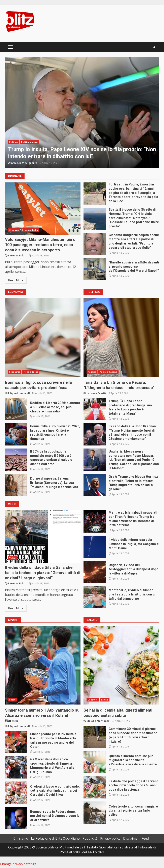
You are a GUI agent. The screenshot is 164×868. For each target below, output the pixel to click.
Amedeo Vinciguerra (24, 163)
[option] (82, 112)
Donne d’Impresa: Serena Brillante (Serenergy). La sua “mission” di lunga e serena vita (16, 485)
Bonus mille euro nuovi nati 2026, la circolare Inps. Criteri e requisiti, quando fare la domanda (16, 434)
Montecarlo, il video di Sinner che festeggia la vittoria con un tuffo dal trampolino (95, 597)
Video (12, 558)
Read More (16, 280)
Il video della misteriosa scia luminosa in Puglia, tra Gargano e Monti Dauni (95, 547)
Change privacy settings (18, 864)
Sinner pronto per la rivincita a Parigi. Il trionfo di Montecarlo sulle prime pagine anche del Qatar (16, 742)
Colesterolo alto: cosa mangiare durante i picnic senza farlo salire (95, 813)
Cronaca (14, 230)
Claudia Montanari (98, 721)
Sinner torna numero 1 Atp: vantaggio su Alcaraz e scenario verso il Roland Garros (43, 665)
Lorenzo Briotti (18, 256)
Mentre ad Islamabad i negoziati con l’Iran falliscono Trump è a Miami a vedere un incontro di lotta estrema (95, 521)
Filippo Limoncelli (19, 393)
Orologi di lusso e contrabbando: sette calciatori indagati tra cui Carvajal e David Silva (16, 793)
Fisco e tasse (31, 372)
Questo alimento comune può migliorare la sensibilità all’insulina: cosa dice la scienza (95, 762)
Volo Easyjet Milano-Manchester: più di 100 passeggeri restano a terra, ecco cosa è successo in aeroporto (43, 209)
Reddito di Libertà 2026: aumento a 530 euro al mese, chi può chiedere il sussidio (16, 409)
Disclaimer (131, 838)
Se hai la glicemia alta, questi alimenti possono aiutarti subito (121, 665)
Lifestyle (93, 700)
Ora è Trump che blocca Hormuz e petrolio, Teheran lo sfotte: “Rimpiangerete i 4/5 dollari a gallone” (95, 485)
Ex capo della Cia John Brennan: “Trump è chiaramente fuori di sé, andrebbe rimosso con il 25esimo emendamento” (95, 434)
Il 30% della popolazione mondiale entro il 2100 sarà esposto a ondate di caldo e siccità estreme (16, 460)
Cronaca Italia (30, 230)
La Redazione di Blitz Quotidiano (55, 838)
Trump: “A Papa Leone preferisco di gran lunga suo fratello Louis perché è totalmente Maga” (95, 409)
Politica (13, 142)
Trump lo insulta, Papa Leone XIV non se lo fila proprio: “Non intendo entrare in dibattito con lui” (82, 112)
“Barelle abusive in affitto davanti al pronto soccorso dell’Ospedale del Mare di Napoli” (95, 269)
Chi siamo (21, 838)
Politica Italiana (108, 372)
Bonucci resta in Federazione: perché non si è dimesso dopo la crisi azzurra (16, 818)
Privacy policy (110, 838)
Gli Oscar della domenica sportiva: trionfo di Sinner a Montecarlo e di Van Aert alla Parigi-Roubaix (16, 767)
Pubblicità (90, 838)
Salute (105, 700)
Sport (12, 700)
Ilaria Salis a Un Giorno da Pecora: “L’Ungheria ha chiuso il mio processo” (121, 337)
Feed (145, 838)
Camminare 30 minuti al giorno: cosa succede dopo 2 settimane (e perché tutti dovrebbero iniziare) (95, 737)
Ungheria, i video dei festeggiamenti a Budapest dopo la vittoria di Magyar (95, 572)
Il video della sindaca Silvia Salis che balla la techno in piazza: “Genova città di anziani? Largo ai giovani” (43, 537)
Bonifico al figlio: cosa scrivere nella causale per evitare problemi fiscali (43, 337)
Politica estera (29, 142)
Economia (15, 372)
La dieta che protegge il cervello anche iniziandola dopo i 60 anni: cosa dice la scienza (95, 787)
